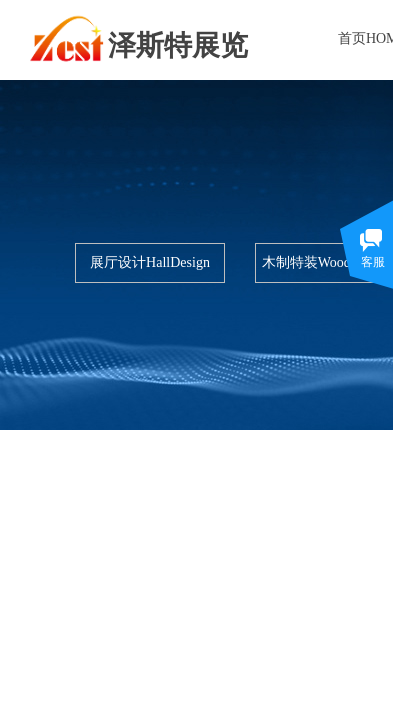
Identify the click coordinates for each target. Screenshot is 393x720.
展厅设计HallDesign (150, 262)
